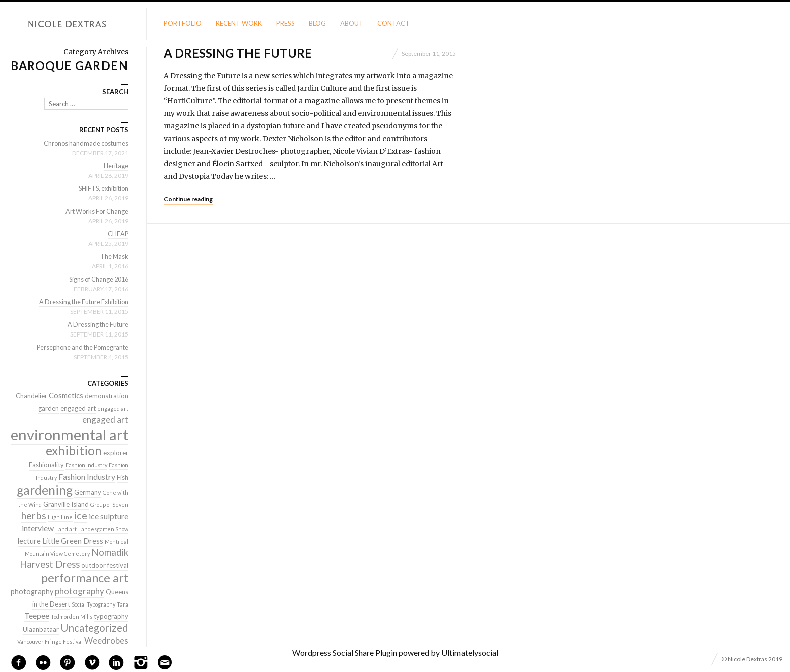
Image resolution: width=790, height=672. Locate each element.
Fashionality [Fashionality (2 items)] (46, 465)
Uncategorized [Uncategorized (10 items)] (94, 628)
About (352, 23)
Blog (317, 23)
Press (285, 23)
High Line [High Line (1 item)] (60, 517)
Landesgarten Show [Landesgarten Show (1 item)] (103, 529)
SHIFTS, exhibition (102, 188)
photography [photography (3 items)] (32, 592)
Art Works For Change (95, 211)
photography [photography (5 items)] (80, 591)
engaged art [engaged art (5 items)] (105, 419)
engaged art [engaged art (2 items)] (78, 408)
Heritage (116, 166)
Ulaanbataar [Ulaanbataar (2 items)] (41, 629)
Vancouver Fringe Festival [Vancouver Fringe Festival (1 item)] (50, 642)
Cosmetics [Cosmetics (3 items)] (66, 396)
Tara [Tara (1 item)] (123, 604)
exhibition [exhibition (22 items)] (74, 451)
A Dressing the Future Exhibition (81, 302)
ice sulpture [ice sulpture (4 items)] (109, 516)
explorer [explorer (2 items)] (116, 453)
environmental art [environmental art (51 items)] (70, 434)
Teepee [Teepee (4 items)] (37, 615)
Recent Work (239, 23)
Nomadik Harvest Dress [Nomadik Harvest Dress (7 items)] (74, 558)
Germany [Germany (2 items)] (88, 492)
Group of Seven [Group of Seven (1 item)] (109, 505)
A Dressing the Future (238, 53)
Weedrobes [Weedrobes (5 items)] (106, 641)
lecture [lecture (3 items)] (29, 541)
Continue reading (188, 199)
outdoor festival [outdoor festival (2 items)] (105, 565)
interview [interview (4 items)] (38, 528)
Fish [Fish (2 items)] (123, 477)
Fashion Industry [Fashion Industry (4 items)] (87, 476)
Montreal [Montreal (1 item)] (117, 541)
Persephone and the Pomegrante (80, 347)
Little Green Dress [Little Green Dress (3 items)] (73, 541)
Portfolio (183, 23)
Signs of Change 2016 (96, 279)
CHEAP (118, 234)
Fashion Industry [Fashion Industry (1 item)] (86, 465)
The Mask (114, 256)
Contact (393, 23)
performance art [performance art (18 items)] (85, 578)
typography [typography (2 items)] (111, 616)
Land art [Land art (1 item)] (66, 529)
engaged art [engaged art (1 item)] (113, 408)
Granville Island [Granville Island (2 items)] (66, 504)
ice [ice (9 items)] (81, 515)
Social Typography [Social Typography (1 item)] (93, 604)
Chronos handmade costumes (85, 143)
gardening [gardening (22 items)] (45, 490)
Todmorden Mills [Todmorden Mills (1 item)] (72, 616)
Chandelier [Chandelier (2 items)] (31, 396)
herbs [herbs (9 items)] (34, 515)
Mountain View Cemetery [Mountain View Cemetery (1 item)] (57, 553)
